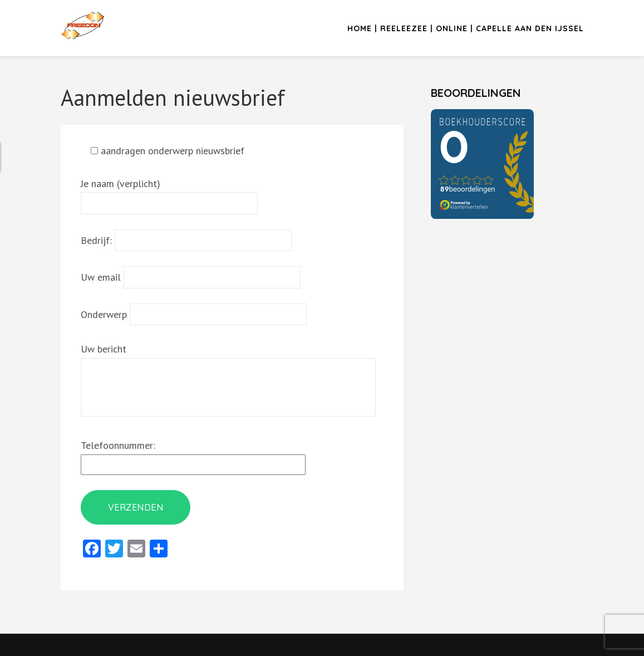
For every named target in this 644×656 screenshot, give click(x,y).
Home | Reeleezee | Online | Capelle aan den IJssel (466, 28)
